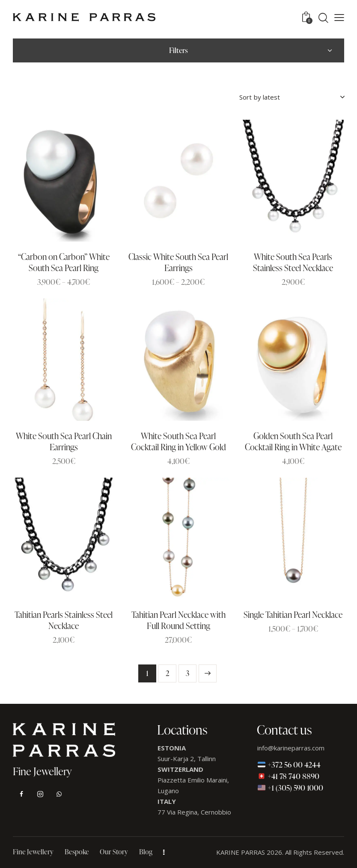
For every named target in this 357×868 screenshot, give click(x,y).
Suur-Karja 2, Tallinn (187, 759)
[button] (339, 17)
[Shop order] (292, 97)
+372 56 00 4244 (289, 764)
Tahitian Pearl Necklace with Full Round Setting (178, 620)
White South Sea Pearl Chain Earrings (64, 441)
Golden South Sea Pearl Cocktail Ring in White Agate (293, 441)
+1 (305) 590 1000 (290, 787)
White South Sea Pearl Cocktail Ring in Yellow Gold (178, 441)
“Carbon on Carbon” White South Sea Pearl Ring (64, 262)
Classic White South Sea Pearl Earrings (178, 262)
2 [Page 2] (168, 673)
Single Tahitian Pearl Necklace (293, 614)
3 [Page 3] (187, 673)
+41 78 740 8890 (289, 776)
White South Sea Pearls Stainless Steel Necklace (293, 262)
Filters (178, 50)
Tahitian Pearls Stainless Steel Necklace (64, 620)
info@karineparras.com (291, 748)
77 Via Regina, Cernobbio (194, 812)
